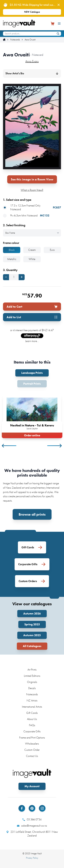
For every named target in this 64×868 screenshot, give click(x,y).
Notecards (15, 40)
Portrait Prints (32, 384)
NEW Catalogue (32, 12)
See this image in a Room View (32, 179)
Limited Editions (32, 676)
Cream (32, 250)
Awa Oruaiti (30, 40)
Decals (32, 688)
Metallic (12, 259)
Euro (52, 250)
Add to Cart (32, 307)
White (32, 259)
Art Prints (32, 670)
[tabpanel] (32, 415)
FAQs (32, 725)
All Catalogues (32, 646)
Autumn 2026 (32, 614)
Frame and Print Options (32, 738)
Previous (9, 446)
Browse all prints (32, 514)
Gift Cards (32, 713)
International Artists (32, 707)
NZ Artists (32, 700)
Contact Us (32, 756)
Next (55, 446)
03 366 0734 (32, 819)
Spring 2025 (32, 624)
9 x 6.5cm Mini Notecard (26, 216)
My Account (32, 786)
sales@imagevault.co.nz (32, 826)
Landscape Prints (32, 373)
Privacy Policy (32, 858)
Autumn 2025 (32, 635)
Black (12, 250)
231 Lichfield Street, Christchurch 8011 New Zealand (32, 834)
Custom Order (32, 750)
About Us (32, 719)
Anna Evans (32, 61)
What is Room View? (32, 190)
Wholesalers (32, 744)
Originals (32, 682)
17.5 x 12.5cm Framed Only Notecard (32, 207)
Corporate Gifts (32, 731)
